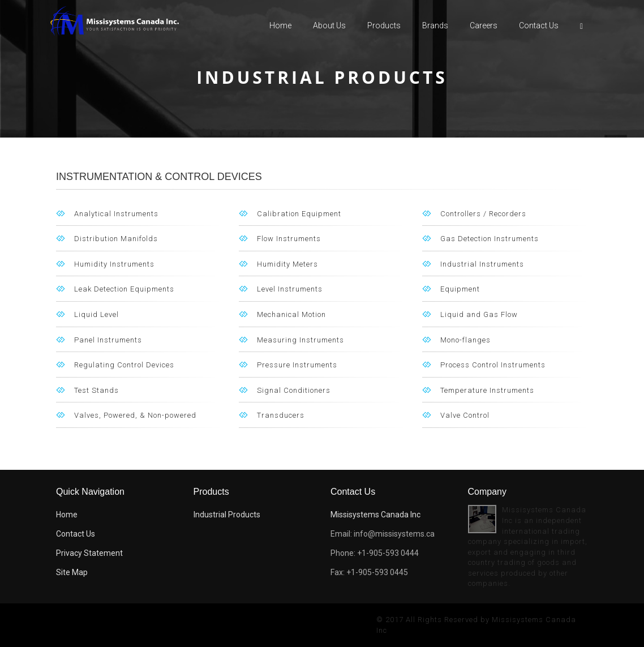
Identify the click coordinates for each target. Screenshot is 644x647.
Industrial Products (227, 515)
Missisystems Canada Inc (375, 515)
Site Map (72, 572)
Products (384, 25)
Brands (435, 25)
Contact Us (539, 25)
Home (280, 25)
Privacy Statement (89, 553)
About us (329, 25)
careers (484, 25)
